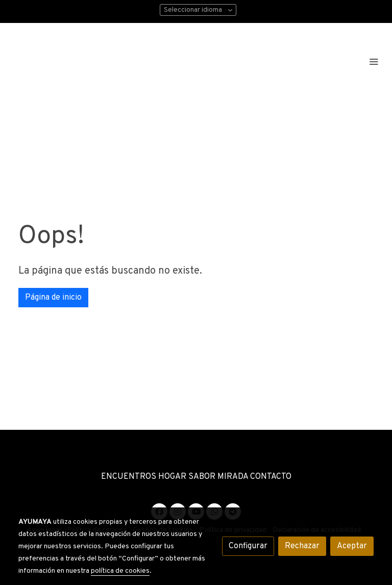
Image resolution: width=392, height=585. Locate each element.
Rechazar (302, 546)
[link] (100, 61)
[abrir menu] (374, 61)
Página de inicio (53, 298)
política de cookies (120, 571)
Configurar (248, 546)
